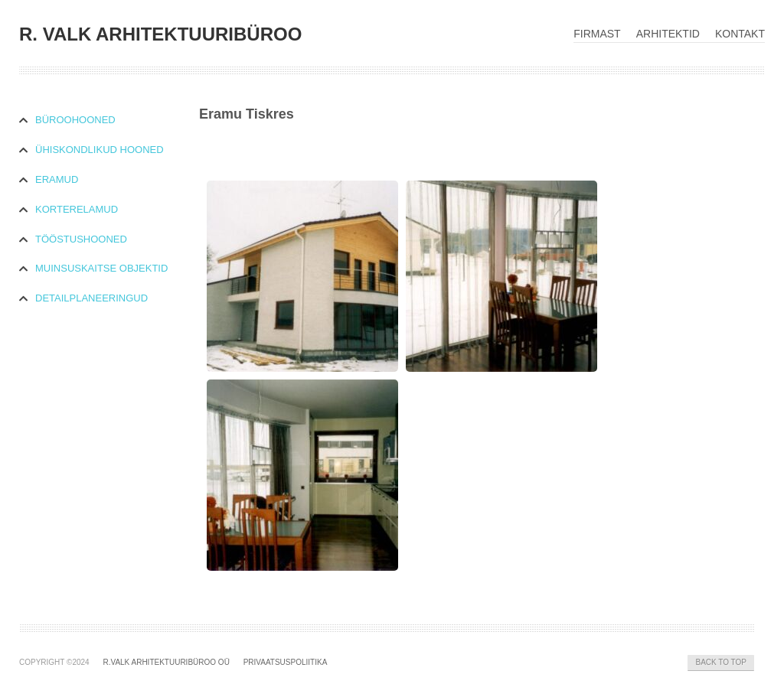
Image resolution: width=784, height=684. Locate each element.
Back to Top (721, 662)
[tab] (109, 121)
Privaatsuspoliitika (286, 662)
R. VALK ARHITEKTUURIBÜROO (160, 34)
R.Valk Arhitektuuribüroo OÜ (166, 662)
